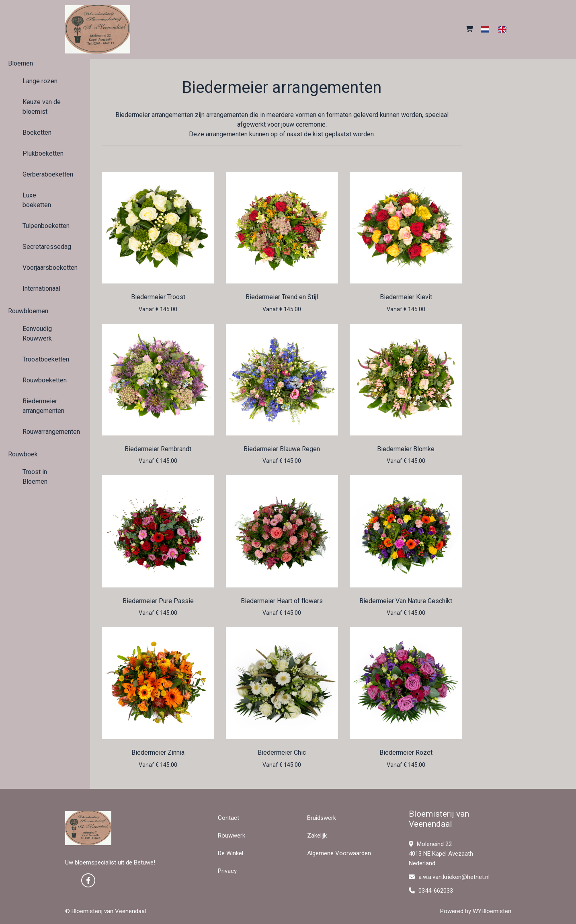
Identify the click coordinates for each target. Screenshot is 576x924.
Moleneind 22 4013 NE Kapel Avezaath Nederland (441, 854)
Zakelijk (317, 836)
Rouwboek (23, 454)
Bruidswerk (322, 818)
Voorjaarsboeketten (45, 268)
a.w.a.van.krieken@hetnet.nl (449, 877)
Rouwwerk (232, 836)
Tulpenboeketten (45, 226)
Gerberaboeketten (45, 174)
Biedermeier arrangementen (43, 406)
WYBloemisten (492, 911)
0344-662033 (431, 891)
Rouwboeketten (45, 380)
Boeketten (37, 132)
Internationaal (41, 288)
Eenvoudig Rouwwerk (37, 334)
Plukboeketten (43, 153)
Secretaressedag (45, 247)
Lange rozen (40, 81)
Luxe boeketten (37, 200)
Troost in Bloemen (35, 477)
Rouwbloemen (28, 311)
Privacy (227, 871)
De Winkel (231, 853)
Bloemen (20, 63)
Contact (229, 818)
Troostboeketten (45, 359)
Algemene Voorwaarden (339, 853)
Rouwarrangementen (45, 432)
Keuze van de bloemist (42, 107)
